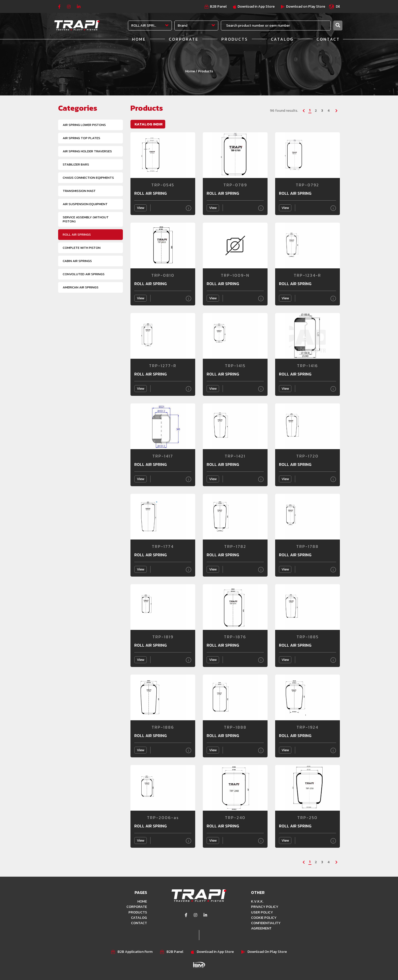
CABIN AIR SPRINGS (77, 261)
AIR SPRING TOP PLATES (81, 138)
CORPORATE (184, 39)
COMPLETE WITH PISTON (82, 248)
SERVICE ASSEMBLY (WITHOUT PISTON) (86, 219)
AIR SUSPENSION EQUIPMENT (85, 204)
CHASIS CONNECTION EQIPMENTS (88, 178)
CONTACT (328, 39)
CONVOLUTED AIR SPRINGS (84, 274)
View (140, 208)
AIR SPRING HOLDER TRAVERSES (87, 151)
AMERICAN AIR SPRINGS (81, 287)
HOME (139, 39)
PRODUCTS (235, 39)
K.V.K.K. (257, 901)
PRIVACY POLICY (264, 907)
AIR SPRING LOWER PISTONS (84, 125)
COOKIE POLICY (264, 917)
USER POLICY (262, 912)
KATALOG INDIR (149, 124)
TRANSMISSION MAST (79, 191)
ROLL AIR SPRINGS (77, 234)
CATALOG (282, 39)
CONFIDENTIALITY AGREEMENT (266, 925)
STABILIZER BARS (76, 164)
